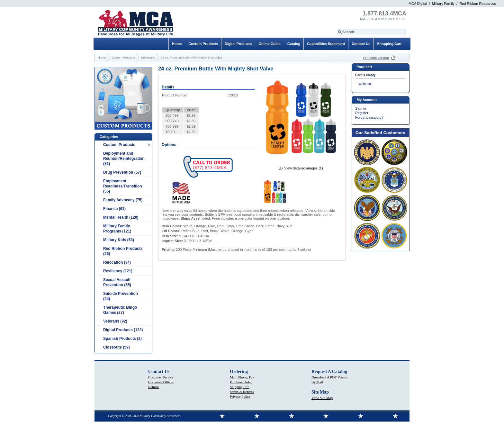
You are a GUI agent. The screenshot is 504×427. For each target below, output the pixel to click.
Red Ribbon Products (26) (123, 251)
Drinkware (148, 58)
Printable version (376, 58)
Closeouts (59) (117, 347)
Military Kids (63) (119, 240)
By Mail (317, 382)
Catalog (294, 44)
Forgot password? (369, 117)
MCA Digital (418, 4)
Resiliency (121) (118, 271)
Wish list (365, 84)
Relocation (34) (117, 262)
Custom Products (119, 145)
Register (362, 113)
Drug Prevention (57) (122, 172)
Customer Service (161, 377)
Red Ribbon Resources (478, 4)
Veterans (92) (115, 321)
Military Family (443, 4)
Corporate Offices (161, 382)
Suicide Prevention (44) (121, 296)
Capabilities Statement (326, 44)
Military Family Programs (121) (117, 229)
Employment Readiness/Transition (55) (123, 186)
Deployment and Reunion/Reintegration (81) (124, 159)
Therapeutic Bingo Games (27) (120, 310)
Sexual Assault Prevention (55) (117, 282)
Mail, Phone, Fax (242, 377)
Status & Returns (242, 392)
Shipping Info (240, 387)
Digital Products (238, 44)
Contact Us (361, 44)
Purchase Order (241, 382)
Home (177, 44)
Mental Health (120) (121, 217)
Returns (154, 387)
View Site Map (322, 398)
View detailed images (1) (303, 168)
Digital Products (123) (123, 330)
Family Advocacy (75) (123, 200)
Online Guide (269, 44)
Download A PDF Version (330, 377)
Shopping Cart (389, 44)
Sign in (361, 108)
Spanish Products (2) (122, 339)
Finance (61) (114, 209)
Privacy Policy (240, 396)
